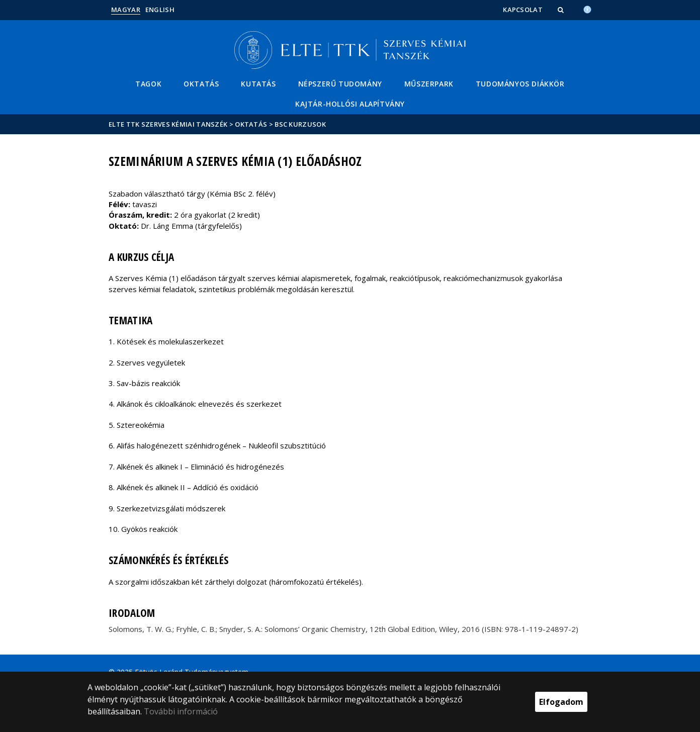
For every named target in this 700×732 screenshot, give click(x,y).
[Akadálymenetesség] (587, 9)
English (160, 10)
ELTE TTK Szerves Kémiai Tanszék (168, 124)
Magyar (126, 10)
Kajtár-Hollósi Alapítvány (350, 104)
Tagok (148, 84)
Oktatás (201, 84)
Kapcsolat (523, 10)
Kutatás (258, 84)
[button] (562, 10)
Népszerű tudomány (340, 84)
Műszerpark (429, 84)
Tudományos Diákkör (520, 84)
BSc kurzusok (300, 124)
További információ (181, 711)
